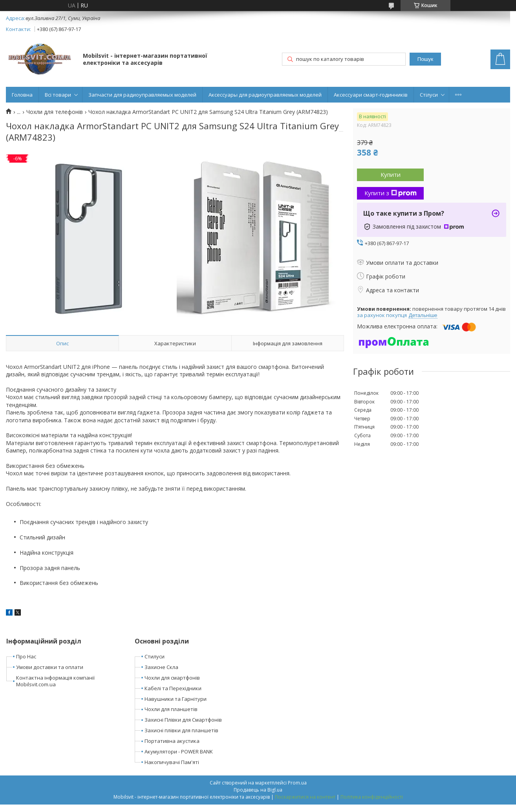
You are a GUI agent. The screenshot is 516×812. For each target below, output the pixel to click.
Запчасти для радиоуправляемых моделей (142, 95)
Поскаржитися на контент (305, 797)
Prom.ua (297, 783)
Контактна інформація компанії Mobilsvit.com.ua (55, 681)
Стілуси (429, 95)
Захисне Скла (161, 667)
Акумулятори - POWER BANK (179, 752)
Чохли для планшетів (171, 709)
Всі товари (58, 95)
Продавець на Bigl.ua (258, 790)
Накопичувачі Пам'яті (172, 762)
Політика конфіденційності (372, 797)
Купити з (391, 193)
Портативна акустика (172, 741)
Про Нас (26, 656)
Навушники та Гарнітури (176, 699)
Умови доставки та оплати (50, 667)
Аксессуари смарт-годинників (371, 95)
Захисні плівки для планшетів (181, 730)
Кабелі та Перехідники (173, 688)
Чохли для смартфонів (172, 678)
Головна (22, 95)
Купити (391, 174)
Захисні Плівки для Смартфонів (183, 720)
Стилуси (155, 656)
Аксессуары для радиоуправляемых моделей (265, 95)
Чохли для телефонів (55, 112)
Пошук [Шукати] (425, 59)
